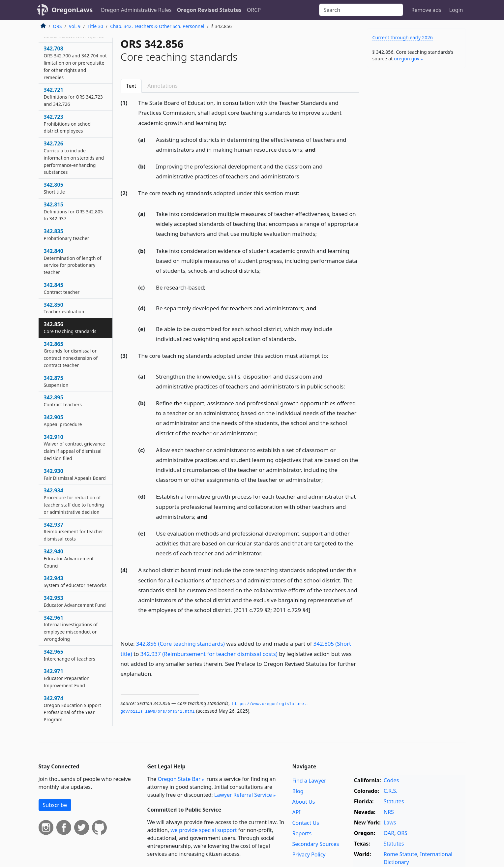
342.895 (63, 401)
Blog (298, 791)
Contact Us (306, 823)
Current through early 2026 (403, 37)
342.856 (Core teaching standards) (180, 644)
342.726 (74, 157)
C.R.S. (391, 791)
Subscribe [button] (55, 805)
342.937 (74, 532)
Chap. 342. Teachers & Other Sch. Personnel (157, 26)
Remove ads (426, 10)
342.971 (67, 678)
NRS (389, 812)
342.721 (74, 97)
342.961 (71, 628)
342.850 (64, 308)
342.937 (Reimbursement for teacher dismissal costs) (209, 654)
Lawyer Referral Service (243, 795)
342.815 (74, 211)
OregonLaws (72, 10)
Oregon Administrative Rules (136, 10)
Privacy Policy (309, 854)
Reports (302, 833)
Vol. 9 (75, 26)
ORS (58, 26)
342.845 (62, 288)
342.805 (54, 188)
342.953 (75, 601)
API (296, 812)
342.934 (74, 501)
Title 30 (96, 26)
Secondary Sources (316, 844)
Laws (390, 822)
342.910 (74, 447)
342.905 (63, 420)
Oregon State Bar (179, 779)
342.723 (68, 124)
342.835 (67, 234)
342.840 (73, 261)
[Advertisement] (416, 176)
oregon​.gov (407, 59)
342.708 (75, 62)
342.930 (75, 474)
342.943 (75, 581)
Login (456, 10)
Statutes (394, 801)
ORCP (254, 10)
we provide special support (204, 830)
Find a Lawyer (309, 781)
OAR (389, 833)
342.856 (70, 327)
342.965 (70, 655)
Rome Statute (400, 854)
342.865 (71, 354)
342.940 (69, 558)
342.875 (56, 381)
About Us (304, 802)
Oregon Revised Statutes (209, 10)
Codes (391, 780)
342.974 (73, 709)
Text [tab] (131, 86)
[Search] (361, 10)
